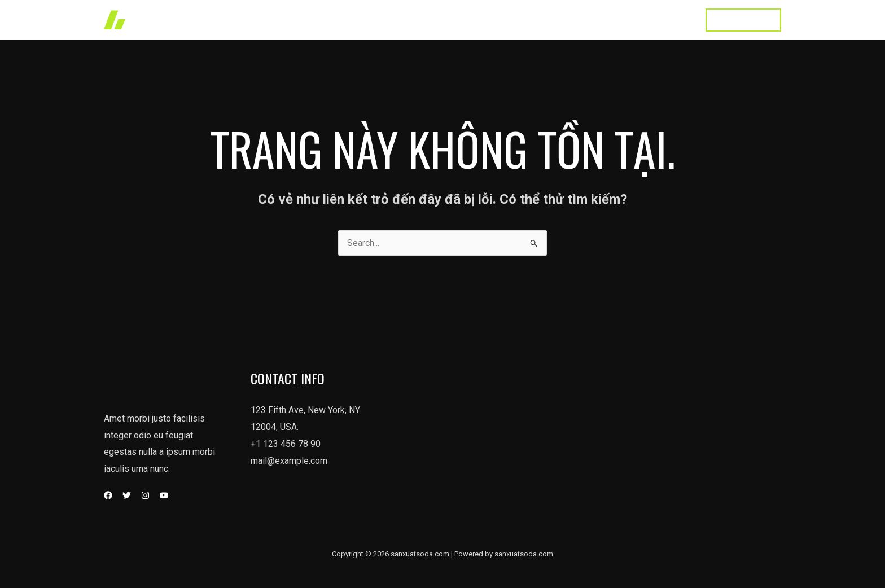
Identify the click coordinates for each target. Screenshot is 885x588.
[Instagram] (145, 495)
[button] (743, 20)
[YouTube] (164, 495)
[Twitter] (127, 495)
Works (454, 19)
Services (502, 19)
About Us (555, 19)
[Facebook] (108, 495)
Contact (670, 19)
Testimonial (614, 19)
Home (411, 19)
